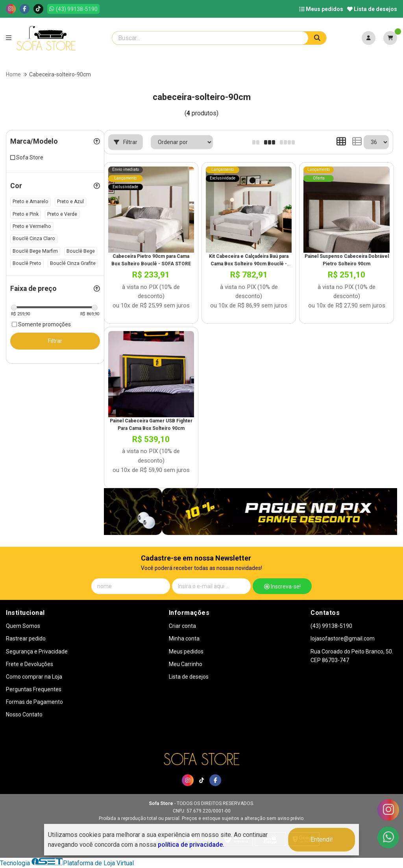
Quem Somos (23, 626)
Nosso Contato (24, 714)
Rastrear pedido (26, 639)
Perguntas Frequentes (34, 689)
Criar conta (182, 626)
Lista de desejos (372, 9)
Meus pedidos (321, 9)
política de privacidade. (191, 845)
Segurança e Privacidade (37, 651)
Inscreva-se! (282, 587)
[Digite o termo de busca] (210, 38)
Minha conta (184, 639)
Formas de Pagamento (34, 702)
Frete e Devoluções (30, 664)
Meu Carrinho (186, 664)
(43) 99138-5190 (331, 626)
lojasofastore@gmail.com (343, 639)
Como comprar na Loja (34, 677)
